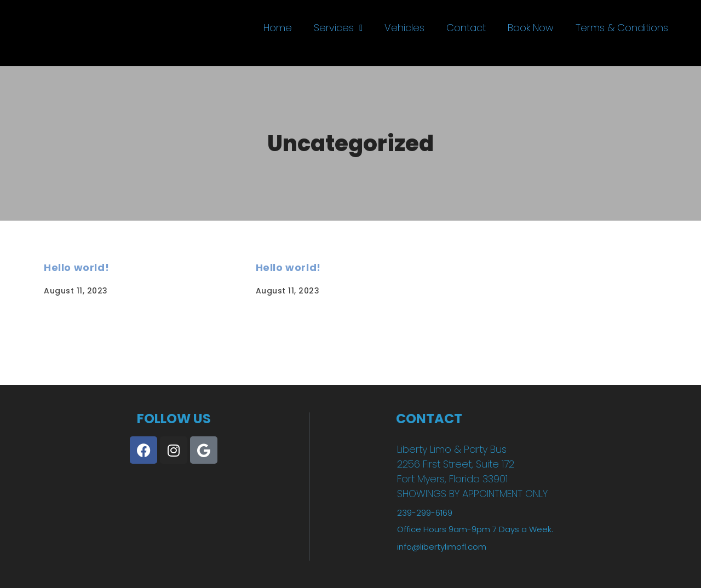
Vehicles (404, 28)
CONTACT (429, 419)
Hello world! (76, 267)
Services (338, 28)
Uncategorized (350, 143)
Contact (466, 28)
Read (57, 341)
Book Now (531, 28)
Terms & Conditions (622, 28)
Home (278, 28)
